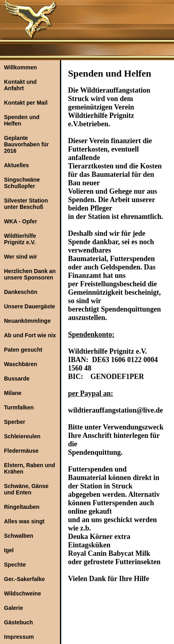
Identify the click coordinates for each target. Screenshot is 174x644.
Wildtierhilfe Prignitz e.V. (20, 239)
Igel (9, 550)
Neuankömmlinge (27, 321)
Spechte (15, 565)
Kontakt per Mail (26, 103)
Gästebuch (18, 622)
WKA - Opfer (21, 221)
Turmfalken (19, 407)
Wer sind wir (21, 257)
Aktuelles (16, 165)
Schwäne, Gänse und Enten (26, 489)
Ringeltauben (22, 507)
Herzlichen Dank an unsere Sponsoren (30, 274)
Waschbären (21, 364)
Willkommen (20, 67)
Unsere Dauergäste (30, 306)
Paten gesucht (23, 350)
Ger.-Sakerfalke (24, 579)
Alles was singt (24, 521)
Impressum (19, 637)
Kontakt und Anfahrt (20, 85)
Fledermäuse (21, 451)
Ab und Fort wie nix (30, 335)
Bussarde (17, 379)
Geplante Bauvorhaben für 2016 (26, 144)
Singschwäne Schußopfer (22, 183)
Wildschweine (22, 593)
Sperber (15, 422)
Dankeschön (21, 292)
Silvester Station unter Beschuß (26, 204)
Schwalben (19, 536)
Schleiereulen (22, 436)
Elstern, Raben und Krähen (30, 468)
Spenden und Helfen (22, 120)
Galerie (13, 608)
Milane (13, 393)
